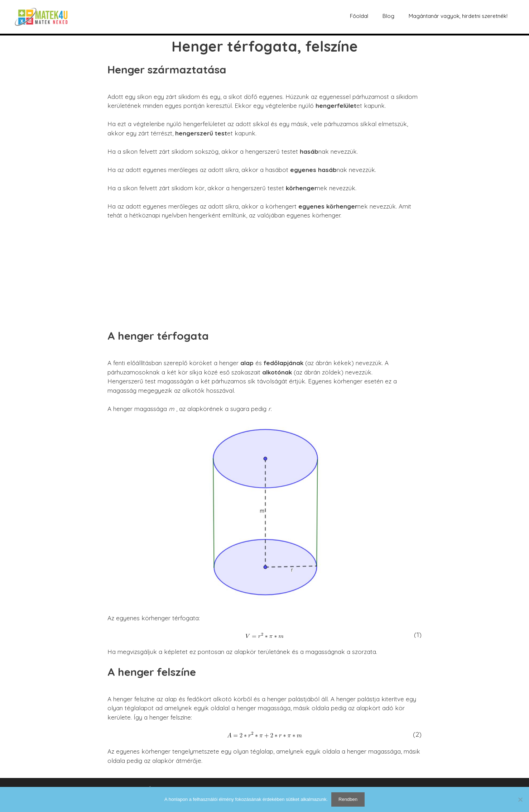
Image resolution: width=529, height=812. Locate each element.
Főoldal (359, 16)
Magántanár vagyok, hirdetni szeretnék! (458, 16)
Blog (388, 16)
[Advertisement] (264, 279)
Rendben (348, 799)
